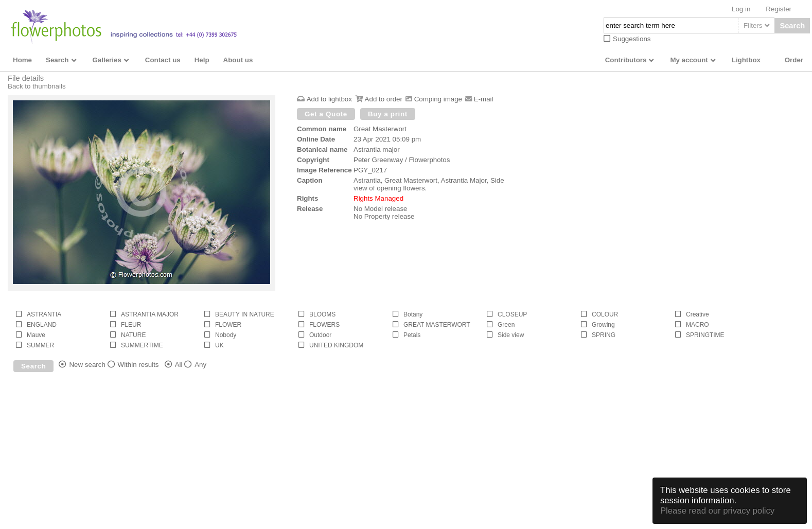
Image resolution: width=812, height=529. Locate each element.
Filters (753, 25)
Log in (741, 9)
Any (200, 365)
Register (779, 9)
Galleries (107, 60)
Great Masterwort (380, 129)
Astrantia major (377, 149)
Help (202, 60)
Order (794, 60)
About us (238, 60)
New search (87, 365)
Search (792, 26)
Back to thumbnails (37, 86)
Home (22, 60)
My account (689, 60)
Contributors (626, 60)
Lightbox (746, 60)
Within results (138, 365)
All (179, 365)
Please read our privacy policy (717, 511)
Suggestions (632, 39)
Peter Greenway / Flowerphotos (402, 160)
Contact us (163, 60)
